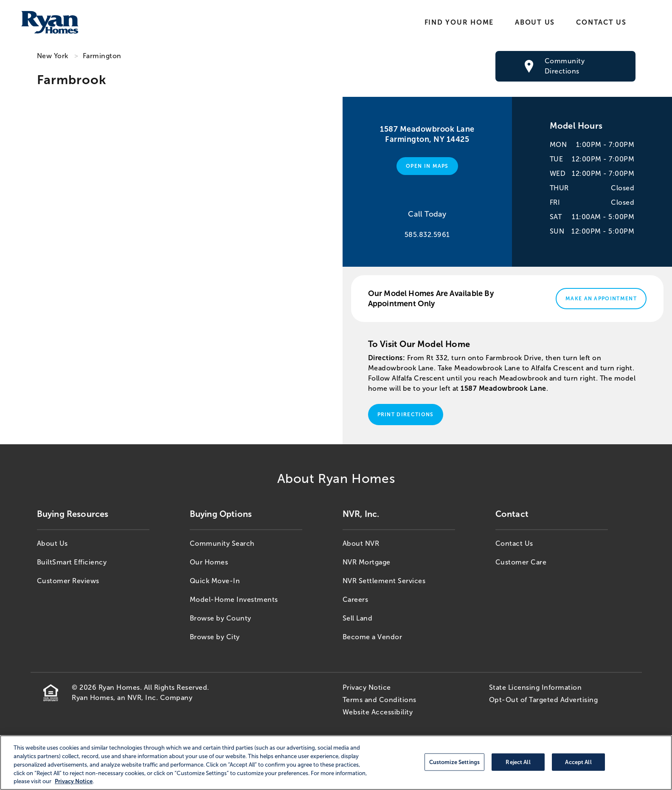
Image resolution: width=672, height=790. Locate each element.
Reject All (518, 762)
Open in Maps (427, 166)
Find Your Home (459, 22)
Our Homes (209, 562)
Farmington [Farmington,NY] (102, 56)
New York (53, 56)
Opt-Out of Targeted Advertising (544, 700)
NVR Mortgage (367, 562)
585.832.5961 (427, 235)
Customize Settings (454, 762)
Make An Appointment (601, 299)
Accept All (578, 762)
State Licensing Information (536, 687)
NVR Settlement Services (384, 581)
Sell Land (358, 618)
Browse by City (215, 637)
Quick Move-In (215, 581)
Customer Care (521, 562)
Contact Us (601, 22)
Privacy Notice (367, 687)
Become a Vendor (373, 637)
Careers (356, 600)
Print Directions (406, 415)
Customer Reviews (68, 581)
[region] (336, 763)
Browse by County (221, 618)
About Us (535, 22)
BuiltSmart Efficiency (72, 562)
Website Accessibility (378, 712)
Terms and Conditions (380, 700)
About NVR (361, 543)
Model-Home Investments (234, 600)
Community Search (222, 543)
